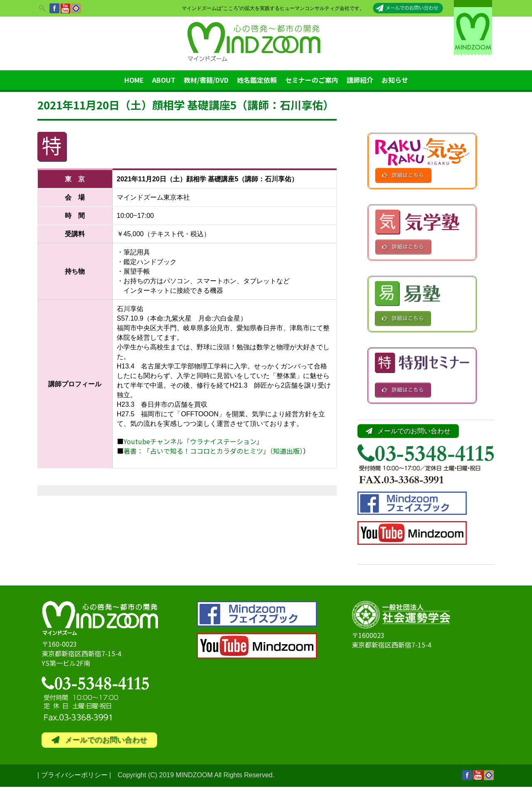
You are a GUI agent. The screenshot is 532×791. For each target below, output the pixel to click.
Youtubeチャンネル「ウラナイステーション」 (193, 441)
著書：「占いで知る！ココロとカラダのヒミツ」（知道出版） (213, 451)
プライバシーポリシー (74, 779)
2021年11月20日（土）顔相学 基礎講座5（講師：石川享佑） (186, 105)
